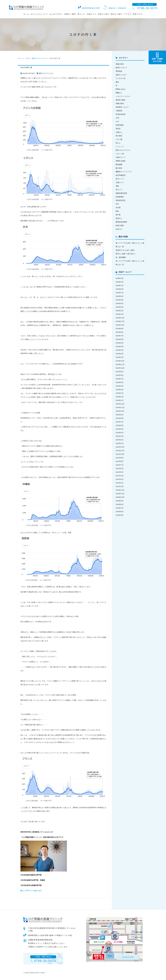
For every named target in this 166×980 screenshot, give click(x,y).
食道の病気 (120, 225)
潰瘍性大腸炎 (121, 161)
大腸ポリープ (121, 157)
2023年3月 (120, 393)
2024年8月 (120, 332)
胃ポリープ (120, 179)
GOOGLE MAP (128, 957)
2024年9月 (120, 329)
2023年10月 (120, 368)
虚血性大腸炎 (121, 100)
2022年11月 (120, 407)
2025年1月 (120, 314)
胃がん (118, 143)
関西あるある (121, 89)
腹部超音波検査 (121, 222)
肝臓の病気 (120, 64)
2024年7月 (120, 336)
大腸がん (119, 132)
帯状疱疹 (119, 71)
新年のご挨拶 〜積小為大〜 (126, 254)
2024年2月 (120, 354)
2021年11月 (120, 451)
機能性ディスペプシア (124, 172)
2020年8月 (120, 504)
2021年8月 (120, 461)
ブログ (27, 58)
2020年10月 (120, 497)
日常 (117, 204)
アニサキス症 (121, 78)
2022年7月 (120, 422)
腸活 (117, 82)
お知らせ (119, 229)
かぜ (117, 121)
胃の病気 (119, 136)
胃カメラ (81, 14)
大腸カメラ (91, 14)
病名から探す (117, 14)
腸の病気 (119, 168)
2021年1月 (120, 486)
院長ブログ (138, 14)
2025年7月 (120, 293)
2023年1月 (120, 400)
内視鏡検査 (120, 197)
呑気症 (118, 129)
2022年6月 (120, 425)
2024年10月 (120, 325)
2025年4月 (120, 303)
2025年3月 (120, 307)
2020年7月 (120, 508)
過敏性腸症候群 (121, 193)
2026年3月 (120, 278)
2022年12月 (120, 404)
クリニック (120, 147)
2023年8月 (120, 375)
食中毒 (118, 215)
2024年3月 (120, 350)
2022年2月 (120, 440)
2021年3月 (120, 479)
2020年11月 (120, 494)
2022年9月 (120, 415)
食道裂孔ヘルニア (122, 107)
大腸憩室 (119, 111)
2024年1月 (120, 357)
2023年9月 (120, 372)
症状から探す (104, 14)
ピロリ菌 (119, 139)
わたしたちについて (39, 14)
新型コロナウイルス (39, 58)
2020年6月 (120, 512)
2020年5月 (120, 515)
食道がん (119, 218)
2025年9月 (120, 289)
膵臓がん (119, 93)
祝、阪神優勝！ (121, 257)
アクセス (128, 14)
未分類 (118, 208)
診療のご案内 (70, 14)
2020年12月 (120, 490)
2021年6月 (120, 468)
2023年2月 (120, 397)
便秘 (117, 186)
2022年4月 (120, 433)
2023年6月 (120, 382)
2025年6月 (120, 296)
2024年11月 (120, 321)
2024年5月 (120, 343)
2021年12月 (120, 447)
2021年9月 (120, 458)
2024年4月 (120, 346)
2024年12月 (120, 318)
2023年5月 (120, 386)
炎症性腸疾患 (121, 175)
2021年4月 (120, 476)
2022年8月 (120, 418)
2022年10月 (120, 411)
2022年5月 (120, 429)
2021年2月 (120, 483)
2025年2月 (120, 311)
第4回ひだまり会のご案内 (125, 250)
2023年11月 (120, 364)
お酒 (117, 118)
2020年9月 (120, 501)
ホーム (26, 14)
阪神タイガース (121, 68)
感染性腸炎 (120, 125)
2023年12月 (120, 361)
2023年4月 (120, 390)
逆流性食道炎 (121, 114)
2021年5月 (120, 472)
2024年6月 (120, 339)
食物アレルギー (121, 75)
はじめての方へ (56, 14)
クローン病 (120, 154)
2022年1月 (120, 443)
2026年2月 (120, 282)
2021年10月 (120, 454)
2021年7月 (120, 465)
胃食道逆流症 (121, 200)
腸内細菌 (119, 164)
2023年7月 (120, 379)
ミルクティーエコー (123, 96)
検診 (117, 211)
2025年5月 (120, 300)
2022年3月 (120, 436)
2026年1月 (120, 285)
